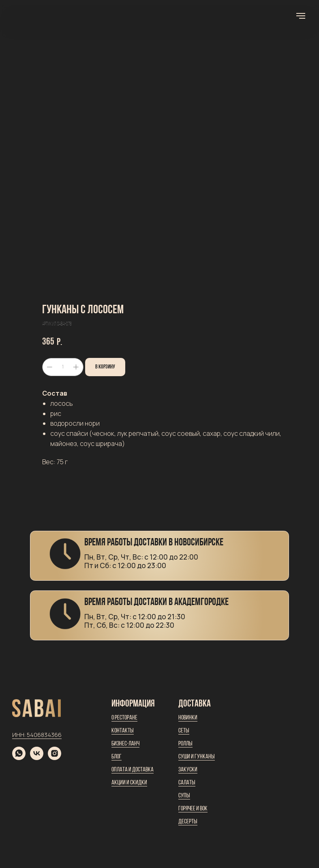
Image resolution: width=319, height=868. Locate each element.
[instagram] (55, 758)
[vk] (37, 758)
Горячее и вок (193, 809)
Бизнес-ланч (125, 744)
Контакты (123, 731)
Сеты (184, 731)
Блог (117, 757)
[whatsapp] (19, 758)
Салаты (187, 783)
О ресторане (124, 718)
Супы (184, 796)
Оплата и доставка (133, 770)
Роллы (185, 744)
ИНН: (19, 735)
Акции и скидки (129, 783)
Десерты (188, 822)
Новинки (188, 718)
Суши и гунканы (197, 757)
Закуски (188, 770)
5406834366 (44, 735)
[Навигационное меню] (301, 16)
